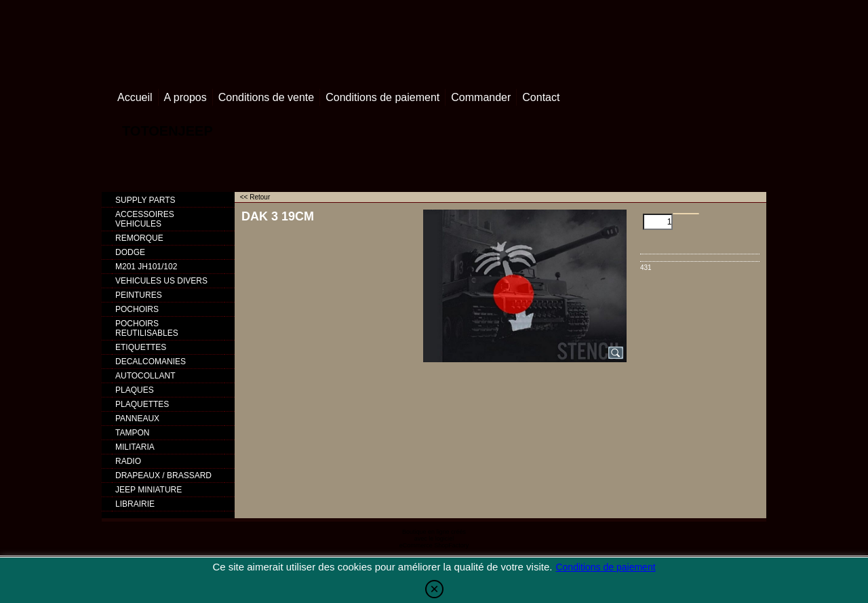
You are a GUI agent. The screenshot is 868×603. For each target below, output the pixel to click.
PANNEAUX (137, 419)
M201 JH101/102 (146, 267)
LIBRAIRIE (135, 504)
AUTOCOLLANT (145, 376)
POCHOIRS (137, 309)
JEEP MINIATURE (149, 490)
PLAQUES (135, 390)
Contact (541, 97)
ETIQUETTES (141, 347)
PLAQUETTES (142, 404)
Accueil (135, 97)
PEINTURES (139, 295)
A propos (185, 97)
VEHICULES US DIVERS (161, 281)
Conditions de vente (266, 97)
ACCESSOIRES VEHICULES (145, 219)
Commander (481, 97)
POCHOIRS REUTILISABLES (147, 328)
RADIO (128, 461)
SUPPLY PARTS (145, 200)
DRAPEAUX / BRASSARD (163, 475)
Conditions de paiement (382, 97)
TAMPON (132, 433)
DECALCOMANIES (151, 362)
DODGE (130, 252)
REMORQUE (139, 238)
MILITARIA (135, 447)
